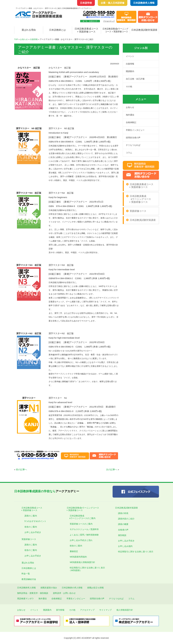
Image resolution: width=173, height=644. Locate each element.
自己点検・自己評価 (135, 79)
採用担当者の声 (133, 138)
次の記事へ (112, 469)
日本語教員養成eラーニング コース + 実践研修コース (115, 30)
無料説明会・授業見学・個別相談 (33, 593)
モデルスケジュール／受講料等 (84, 529)
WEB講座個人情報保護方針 (82, 562)
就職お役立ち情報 (95, 588)
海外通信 (130, 115)
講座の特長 (123, 513)
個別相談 (122, 535)
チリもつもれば (133, 145)
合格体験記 (131, 122)
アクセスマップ (109, 21)
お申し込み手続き (33, 532)
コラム (129, 153)
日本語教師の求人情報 (72, 588)
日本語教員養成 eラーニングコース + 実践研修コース (139, 199)
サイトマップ (105, 610)
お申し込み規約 (125, 546)
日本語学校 (86, 3)
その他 (129, 86)
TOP (16, 39)
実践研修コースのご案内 (81, 524)
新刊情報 (60, 610)
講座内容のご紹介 (126, 519)
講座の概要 (123, 524)
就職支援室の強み (49, 588)
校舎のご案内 (31, 527)
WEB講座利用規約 (78, 557)
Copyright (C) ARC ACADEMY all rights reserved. (86, 638)
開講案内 (130, 71)
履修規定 (74, 551)
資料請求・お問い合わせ (64, 593)
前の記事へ (21, 469)
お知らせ (24, 39)
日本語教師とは (57, 30)
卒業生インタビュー (135, 130)
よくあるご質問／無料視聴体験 (84, 535)
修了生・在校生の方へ (90, 21)
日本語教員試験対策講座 (144, 30)
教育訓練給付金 (29, 579)
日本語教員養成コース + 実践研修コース (86, 30)
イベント (130, 56)
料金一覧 (26, 574)
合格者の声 (123, 530)
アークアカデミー (47, 491)
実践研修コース (138, 211)
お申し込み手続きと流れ (81, 540)
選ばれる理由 (29, 30)
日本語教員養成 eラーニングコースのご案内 (81, 517)
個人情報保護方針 (125, 610)
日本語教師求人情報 (144, 3)
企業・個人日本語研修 (113, 3)
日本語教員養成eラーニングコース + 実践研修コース (81, 509)
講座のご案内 (31, 516)
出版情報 (34, 39)
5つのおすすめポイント (35, 521)
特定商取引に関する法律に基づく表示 (136, 552)
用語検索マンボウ (25, 599)
